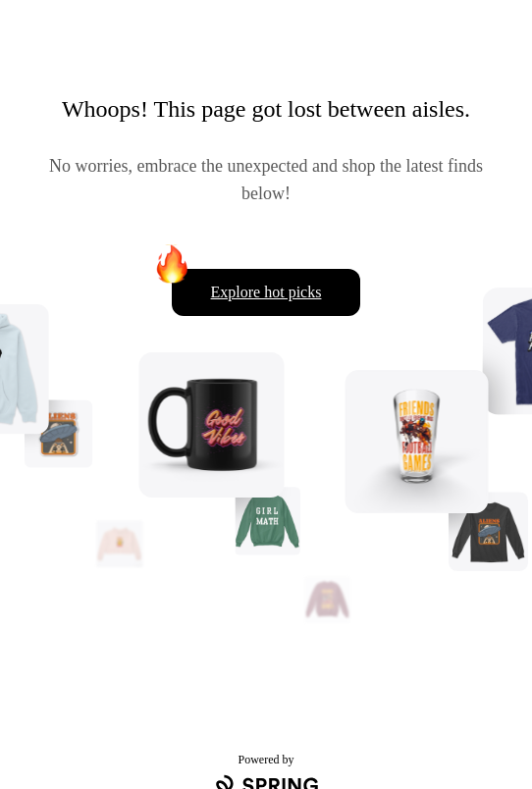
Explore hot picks (266, 292)
